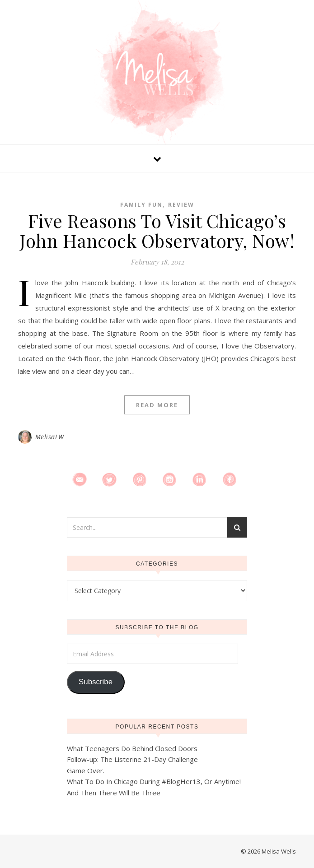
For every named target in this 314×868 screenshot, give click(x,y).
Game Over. (86, 771)
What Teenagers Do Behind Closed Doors (132, 748)
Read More (157, 405)
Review (181, 205)
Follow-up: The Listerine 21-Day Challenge (132, 759)
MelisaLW (50, 437)
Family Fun (141, 205)
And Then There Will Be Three (114, 793)
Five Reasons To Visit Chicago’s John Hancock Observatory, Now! (157, 230)
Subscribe (96, 682)
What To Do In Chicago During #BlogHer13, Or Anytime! (154, 781)
